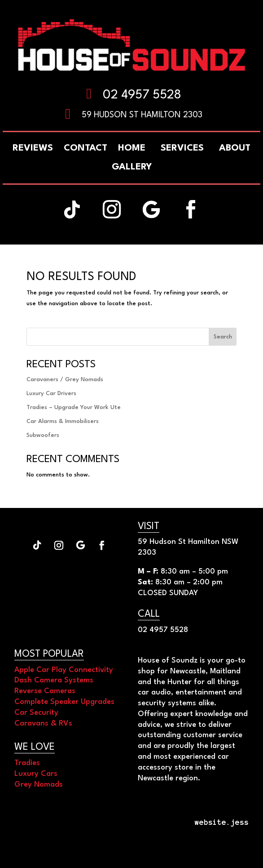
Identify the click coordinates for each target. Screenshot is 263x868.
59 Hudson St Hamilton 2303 (142, 115)
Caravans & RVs (43, 723)
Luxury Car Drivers (51, 394)
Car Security (36, 713)
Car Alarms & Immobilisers (63, 421)
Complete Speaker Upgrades (64, 702)
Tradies (27, 763)
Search (223, 337)
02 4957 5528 (142, 95)
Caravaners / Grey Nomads (65, 380)
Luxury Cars (36, 774)
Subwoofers (43, 435)
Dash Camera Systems (54, 680)
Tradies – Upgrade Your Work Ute (74, 407)
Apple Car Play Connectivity (64, 670)
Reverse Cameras (45, 691)
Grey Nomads (39, 785)
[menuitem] (235, 148)
